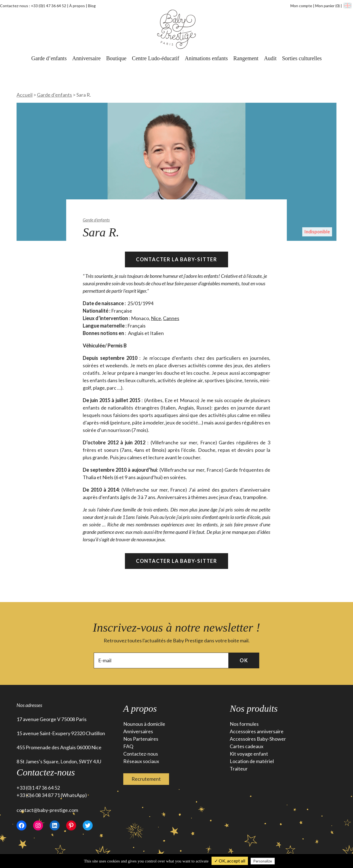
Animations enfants (206, 58)
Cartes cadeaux (247, 746)
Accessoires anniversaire (257, 731)
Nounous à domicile (144, 724)
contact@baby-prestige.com (47, 810)
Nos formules (244, 724)
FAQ (128, 746)
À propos (77, 6)
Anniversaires (138, 731)
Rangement (246, 58)
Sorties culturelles (302, 58)
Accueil (25, 95)
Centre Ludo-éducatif (156, 58)
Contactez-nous (141, 754)
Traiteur (239, 769)
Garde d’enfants (49, 58)
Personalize (263, 861)
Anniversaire (86, 58)
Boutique (116, 58)
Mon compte (301, 6)
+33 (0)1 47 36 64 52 (49, 6)
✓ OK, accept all (230, 861)
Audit (270, 58)
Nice (156, 318)
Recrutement (146, 779)
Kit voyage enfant (249, 754)
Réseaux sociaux (141, 761)
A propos (140, 709)
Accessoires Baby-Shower (258, 739)
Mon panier (328, 6)
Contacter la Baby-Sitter (176, 259)
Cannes (171, 318)
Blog (92, 6)
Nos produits (254, 709)
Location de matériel (252, 761)
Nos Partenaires (141, 739)
